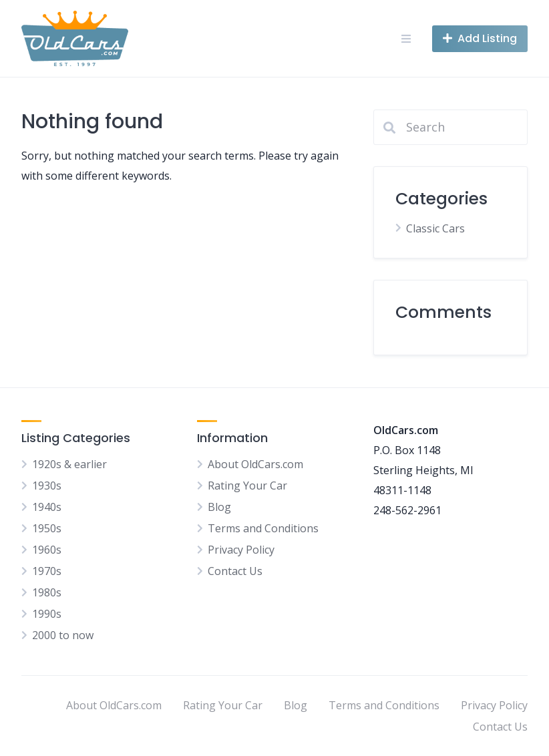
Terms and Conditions (263, 528)
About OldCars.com (255, 464)
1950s (47, 528)
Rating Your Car (247, 486)
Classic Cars (435, 228)
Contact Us (235, 571)
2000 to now (63, 635)
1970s (47, 571)
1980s (47, 592)
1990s (47, 614)
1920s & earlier (69, 464)
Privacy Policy (241, 550)
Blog (219, 507)
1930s (47, 486)
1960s (47, 550)
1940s (47, 507)
